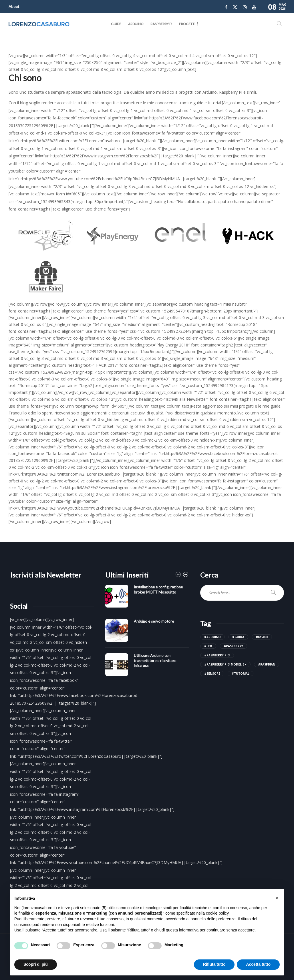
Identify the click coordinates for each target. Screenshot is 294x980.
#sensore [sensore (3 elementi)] (212, 674)
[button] (277, 898)
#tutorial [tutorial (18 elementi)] (241, 674)
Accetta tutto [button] (258, 964)
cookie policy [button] (217, 913)
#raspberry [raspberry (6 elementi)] (233, 646)
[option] (147, 633)
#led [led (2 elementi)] (208, 646)
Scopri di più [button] (36, 964)
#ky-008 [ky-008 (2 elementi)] (262, 637)
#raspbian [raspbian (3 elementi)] (267, 664)
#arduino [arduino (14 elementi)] (212, 637)
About (14, 7)
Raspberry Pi (161, 24)
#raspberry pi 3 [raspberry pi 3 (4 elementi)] (217, 655)
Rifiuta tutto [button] (214, 964)
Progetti (187, 24)
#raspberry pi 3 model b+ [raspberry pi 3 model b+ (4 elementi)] (225, 664)
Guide (116, 24)
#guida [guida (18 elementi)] (238, 637)
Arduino (136, 24)
